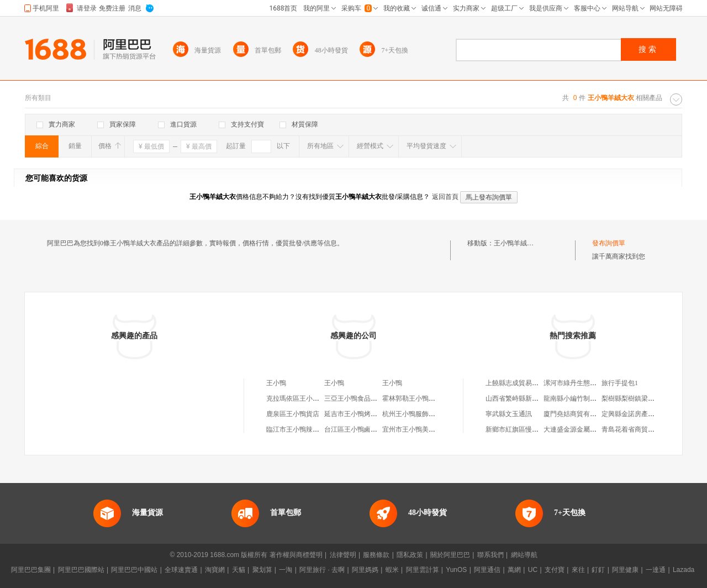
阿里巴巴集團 (31, 570)
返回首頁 (445, 197)
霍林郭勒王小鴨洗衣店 (415, 398)
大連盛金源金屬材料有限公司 (587, 429)
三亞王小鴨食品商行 (354, 398)
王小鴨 (276, 383)
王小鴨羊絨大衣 (517, 243)
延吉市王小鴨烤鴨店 (354, 414)
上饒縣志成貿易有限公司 (522, 383)
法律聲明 (343, 555)
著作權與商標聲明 (296, 555)
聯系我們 (490, 555)
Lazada (684, 570)
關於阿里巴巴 (450, 555)
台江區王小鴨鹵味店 (354, 429)
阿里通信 (487, 570)
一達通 (656, 570)
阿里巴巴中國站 (134, 570)
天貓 (239, 570)
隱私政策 (410, 555)
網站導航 (524, 555)
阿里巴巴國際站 (81, 570)
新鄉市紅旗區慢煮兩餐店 (522, 429)
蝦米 (392, 570)
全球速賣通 (181, 570)
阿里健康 (625, 570)
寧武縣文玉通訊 (509, 414)
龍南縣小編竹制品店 (573, 398)
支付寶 (555, 570)
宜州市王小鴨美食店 (412, 429)
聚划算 (262, 570)
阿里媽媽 (365, 570)
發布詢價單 (609, 243)
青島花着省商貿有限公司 (638, 429)
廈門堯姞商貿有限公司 (577, 414)
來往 (578, 570)
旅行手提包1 (620, 383)
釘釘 (598, 570)
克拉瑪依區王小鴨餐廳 (299, 398)
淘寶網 (215, 570)
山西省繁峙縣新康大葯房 (522, 398)
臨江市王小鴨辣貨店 (296, 429)
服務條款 (376, 555)
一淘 (286, 570)
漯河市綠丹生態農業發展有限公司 (593, 383)
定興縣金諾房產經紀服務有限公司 (651, 414)
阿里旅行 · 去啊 (322, 570)
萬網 (514, 570)
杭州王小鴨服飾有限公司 (419, 414)
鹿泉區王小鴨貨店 (293, 414)
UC (533, 570)
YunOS (456, 570)
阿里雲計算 (423, 570)
